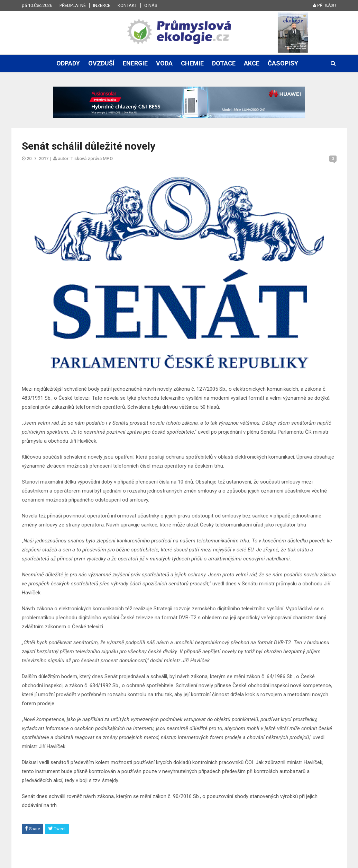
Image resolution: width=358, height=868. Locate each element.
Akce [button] (252, 63)
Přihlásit (325, 5)
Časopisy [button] (283, 63)
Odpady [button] (68, 63)
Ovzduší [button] (101, 63)
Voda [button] (164, 63)
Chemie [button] (192, 63)
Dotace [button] (224, 63)
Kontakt (127, 5)
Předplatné (73, 5)
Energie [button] (135, 63)
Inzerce (102, 5)
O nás (151, 5)
